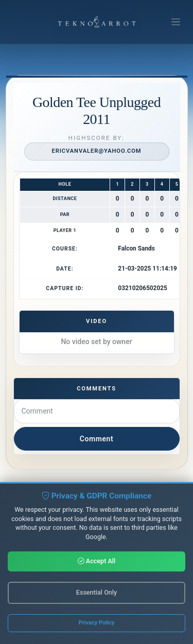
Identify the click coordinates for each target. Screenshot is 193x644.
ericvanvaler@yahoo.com (96, 151)
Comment (97, 439)
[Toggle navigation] (176, 22)
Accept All (97, 561)
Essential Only (97, 592)
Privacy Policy (97, 623)
